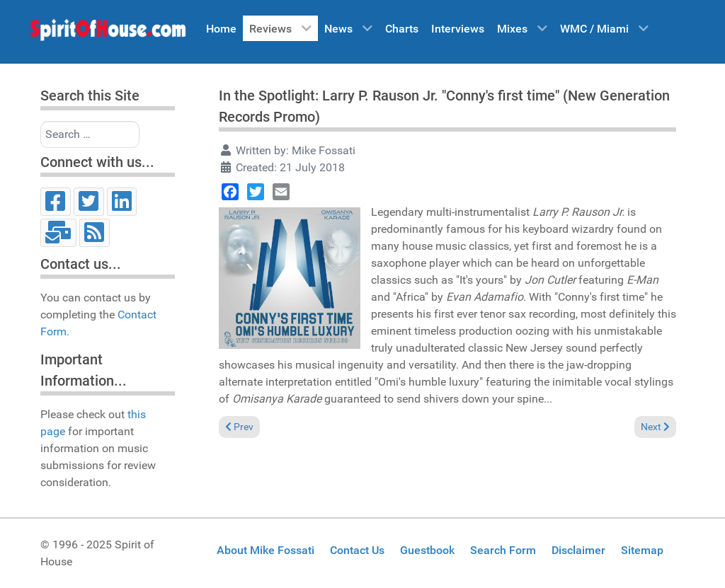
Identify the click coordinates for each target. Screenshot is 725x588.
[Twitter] (89, 202)
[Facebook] (56, 202)
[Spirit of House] (108, 33)
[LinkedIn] (122, 202)
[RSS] (95, 233)
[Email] (58, 233)
